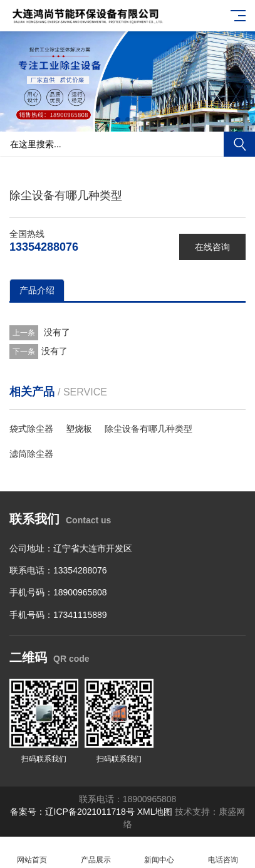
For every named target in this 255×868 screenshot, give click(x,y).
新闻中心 (160, 853)
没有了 (56, 332)
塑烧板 (79, 429)
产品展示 (96, 853)
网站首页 (32, 853)
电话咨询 (223, 853)
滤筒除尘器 (31, 454)
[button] (118, 120)
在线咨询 (212, 247)
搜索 (239, 144)
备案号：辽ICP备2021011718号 (72, 812)
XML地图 (155, 812)
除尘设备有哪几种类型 (148, 429)
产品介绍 (37, 290)
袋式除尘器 (31, 429)
